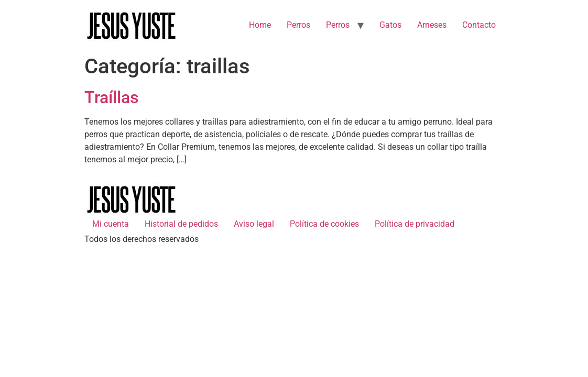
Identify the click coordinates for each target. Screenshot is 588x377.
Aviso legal (254, 224)
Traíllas (111, 97)
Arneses (432, 25)
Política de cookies (324, 224)
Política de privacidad (415, 224)
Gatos (390, 25)
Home (260, 25)
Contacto (479, 25)
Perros (298, 25)
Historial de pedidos (181, 224)
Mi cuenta (111, 224)
